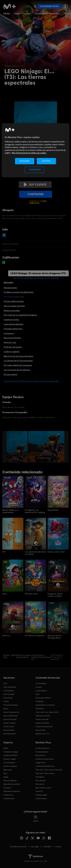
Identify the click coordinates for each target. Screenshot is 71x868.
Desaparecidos (10, 288)
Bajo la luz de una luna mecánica (18, 356)
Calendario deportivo (47, 13)
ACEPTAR (46, 161)
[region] (35, 150)
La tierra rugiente (12, 352)
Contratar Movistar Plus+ (45, 766)
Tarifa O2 (39, 791)
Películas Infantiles (11, 705)
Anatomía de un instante (45, 705)
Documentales (9, 730)
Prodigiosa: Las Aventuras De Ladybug (35, 511)
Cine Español (8, 691)
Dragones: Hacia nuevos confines (55, 595)
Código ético (40, 763)
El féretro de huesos (13, 347)
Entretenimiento (10, 734)
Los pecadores (41, 691)
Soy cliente (35, 185)
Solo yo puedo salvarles (14, 306)
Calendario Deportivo (12, 791)
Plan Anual (40, 784)
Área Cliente (40, 755)
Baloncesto (8, 770)
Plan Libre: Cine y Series (45, 773)
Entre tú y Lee (10, 342)
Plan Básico (40, 777)
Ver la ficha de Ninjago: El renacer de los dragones (36, 278)
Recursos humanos (12, 338)
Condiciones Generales (45, 759)
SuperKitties (53, 510)
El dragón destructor (13, 329)
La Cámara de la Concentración (18, 361)
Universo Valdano (10, 766)
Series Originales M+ (11, 712)
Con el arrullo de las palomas (17, 370)
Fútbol (27, 13)
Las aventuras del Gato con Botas (35, 553)
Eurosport (7, 788)
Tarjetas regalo (41, 795)
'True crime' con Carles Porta (47, 712)
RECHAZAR (25, 161)
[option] (17, 447)
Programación (9, 798)
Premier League (10, 759)
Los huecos (9, 333)
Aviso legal (35, 847)
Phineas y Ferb (31, 594)
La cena (39, 687)
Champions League (11, 752)
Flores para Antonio (43, 698)
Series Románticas (10, 716)
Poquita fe (40, 709)
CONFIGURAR (35, 170)
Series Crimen (9, 727)
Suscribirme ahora (49, 6)
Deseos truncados (12, 310)
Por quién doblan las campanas (18, 365)
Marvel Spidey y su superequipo (10, 511)
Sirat (37, 694)
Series (7, 13)
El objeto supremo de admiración (19, 292)
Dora (4, 594)
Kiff (4, 552)
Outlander (40, 701)
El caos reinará (10, 374)
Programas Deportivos (44, 727)
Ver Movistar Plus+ (43, 748)
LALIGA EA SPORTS (10, 755)
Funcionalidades (42, 752)
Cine (17, 13)
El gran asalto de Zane (14, 301)
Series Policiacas (10, 719)
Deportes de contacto (12, 784)
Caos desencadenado (13, 324)
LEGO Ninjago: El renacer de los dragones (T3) (38, 273)
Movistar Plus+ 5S (42, 734)
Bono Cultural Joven (43, 788)
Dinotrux (6, 635)
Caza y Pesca (41, 730)
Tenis (5, 773)
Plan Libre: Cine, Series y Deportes (49, 770)
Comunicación (41, 798)
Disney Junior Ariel (56, 552)
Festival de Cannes (43, 716)
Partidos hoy (8, 795)
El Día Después (9, 763)
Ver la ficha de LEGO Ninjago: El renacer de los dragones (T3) (31, 381)
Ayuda (35, 819)
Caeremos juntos (11, 320)
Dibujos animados (42, 723)
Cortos (6, 701)
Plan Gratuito (41, 781)
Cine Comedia (9, 694)
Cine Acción (8, 698)
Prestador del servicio (18, 847)
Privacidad (47, 847)
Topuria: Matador (10, 781)
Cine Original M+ (10, 687)
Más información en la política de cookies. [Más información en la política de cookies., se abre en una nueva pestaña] (29, 153)
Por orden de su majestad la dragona (20, 315)
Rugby (6, 777)
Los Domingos (41, 683)
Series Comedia (9, 723)
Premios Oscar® (42, 719)
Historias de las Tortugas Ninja (54, 637)
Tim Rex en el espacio (35, 635)
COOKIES (58, 847)
